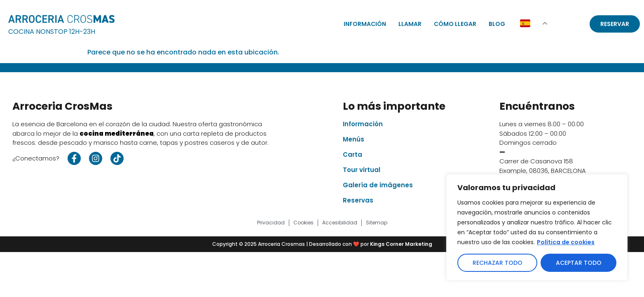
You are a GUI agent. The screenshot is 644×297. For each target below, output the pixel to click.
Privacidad (271, 223)
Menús (354, 139)
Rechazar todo (498, 263)
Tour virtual (362, 170)
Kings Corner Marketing (401, 244)
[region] (537, 227)
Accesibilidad (340, 223)
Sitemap (377, 223)
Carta (352, 154)
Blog (497, 24)
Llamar (410, 24)
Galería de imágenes (378, 185)
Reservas (358, 200)
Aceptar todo (579, 263)
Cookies (303, 223)
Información (365, 24)
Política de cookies (566, 242)
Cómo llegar (455, 24)
